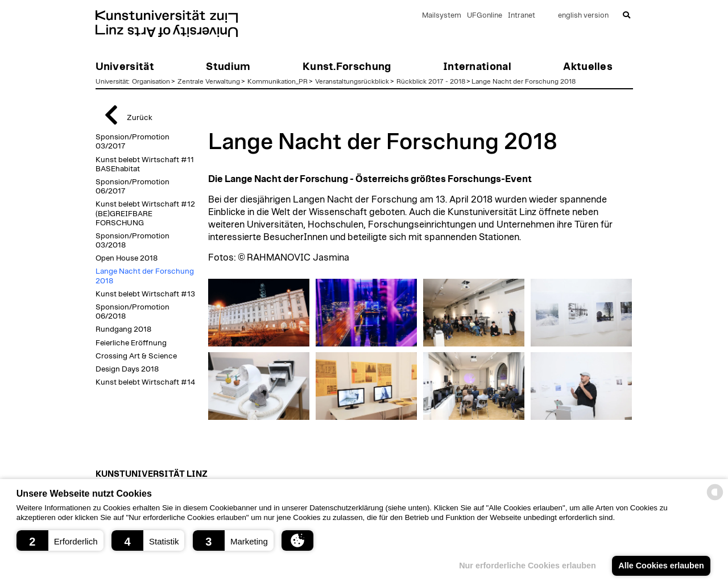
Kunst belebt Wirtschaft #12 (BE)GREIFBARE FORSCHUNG (145, 213)
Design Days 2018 (127, 369)
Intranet (522, 16)
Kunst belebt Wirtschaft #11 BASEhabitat (145, 164)
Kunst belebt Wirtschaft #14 (145, 382)
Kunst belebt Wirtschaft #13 (145, 294)
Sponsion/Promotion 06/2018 (133, 312)
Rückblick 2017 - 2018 (431, 81)
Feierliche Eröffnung (131, 343)
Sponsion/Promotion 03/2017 (133, 142)
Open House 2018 (127, 258)
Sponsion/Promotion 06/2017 (133, 187)
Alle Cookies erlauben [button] (661, 566)
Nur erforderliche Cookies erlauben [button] (528, 566)
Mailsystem (442, 16)
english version (583, 16)
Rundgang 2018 (123, 329)
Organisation (151, 81)
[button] (60, 540)
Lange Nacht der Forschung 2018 (524, 81)
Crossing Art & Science (136, 356)
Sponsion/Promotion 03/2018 (133, 241)
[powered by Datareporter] (715, 499)
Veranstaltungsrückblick (352, 81)
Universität (112, 81)
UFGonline (485, 16)
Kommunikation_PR (278, 81)
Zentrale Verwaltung (209, 81)
